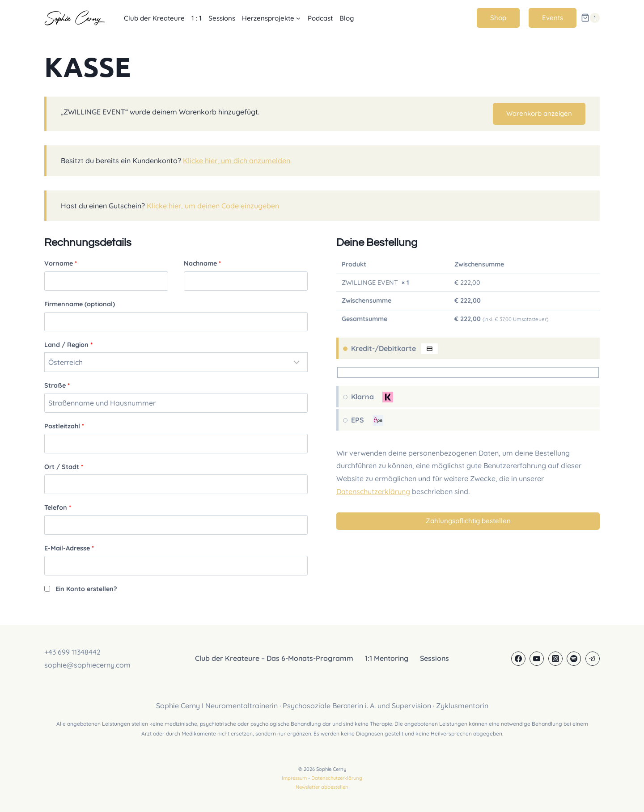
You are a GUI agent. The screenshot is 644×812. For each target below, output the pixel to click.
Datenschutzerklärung (373, 491)
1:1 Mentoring (387, 658)
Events (553, 18)
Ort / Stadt (64, 467)
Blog (347, 18)
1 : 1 (197, 18)
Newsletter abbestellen (322, 787)
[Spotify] (574, 659)
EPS (368, 420)
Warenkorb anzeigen (539, 113)
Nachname (202, 263)
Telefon (58, 507)
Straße (57, 385)
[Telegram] (593, 659)
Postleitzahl (64, 426)
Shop (498, 18)
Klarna (373, 397)
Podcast (320, 18)
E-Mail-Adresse (69, 548)
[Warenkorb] (590, 18)
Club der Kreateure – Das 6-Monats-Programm (274, 658)
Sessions (222, 18)
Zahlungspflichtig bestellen (468, 521)
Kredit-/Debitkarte (394, 349)
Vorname (61, 263)
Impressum (294, 778)
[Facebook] (518, 659)
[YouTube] (537, 659)
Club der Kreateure (154, 18)
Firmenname (80, 304)
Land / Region (68, 345)
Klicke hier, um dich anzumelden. (237, 161)
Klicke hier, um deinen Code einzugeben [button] (213, 206)
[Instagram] (555, 659)
